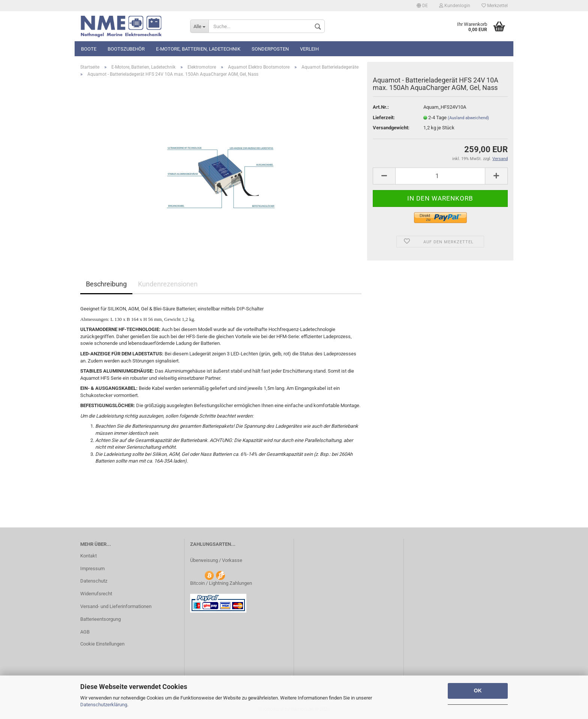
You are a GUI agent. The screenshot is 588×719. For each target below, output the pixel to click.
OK (478, 691)
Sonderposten (270, 49)
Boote (89, 49)
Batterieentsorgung (100, 619)
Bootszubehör (126, 49)
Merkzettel (495, 6)
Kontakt (88, 556)
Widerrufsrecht (96, 594)
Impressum (92, 568)
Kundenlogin (455, 6)
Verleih (309, 49)
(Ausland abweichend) (468, 118)
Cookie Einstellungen (102, 644)
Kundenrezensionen (168, 284)
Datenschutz (94, 581)
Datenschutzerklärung (104, 705)
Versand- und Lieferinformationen (116, 606)
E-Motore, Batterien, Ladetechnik (198, 49)
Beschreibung (106, 284)
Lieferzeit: (384, 118)
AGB (85, 632)
